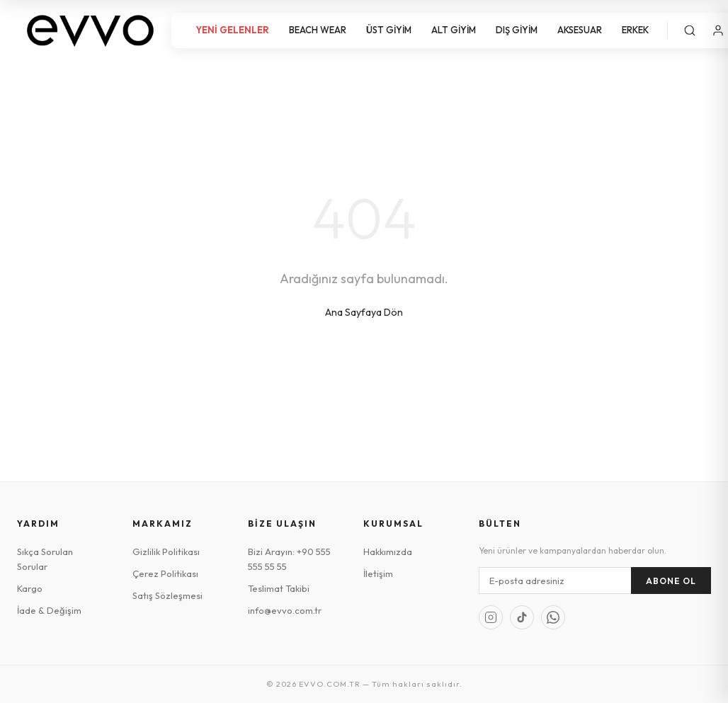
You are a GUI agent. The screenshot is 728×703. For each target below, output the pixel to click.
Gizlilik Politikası (166, 551)
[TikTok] (522, 617)
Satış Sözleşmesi (167, 595)
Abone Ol (671, 581)
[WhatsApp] (553, 617)
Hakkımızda (388, 551)
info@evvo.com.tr (285, 610)
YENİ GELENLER (232, 30)
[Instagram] (491, 617)
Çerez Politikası (165, 573)
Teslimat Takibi (279, 588)
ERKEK (635, 30)
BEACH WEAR (318, 30)
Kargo (30, 588)
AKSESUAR (580, 30)
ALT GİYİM (454, 30)
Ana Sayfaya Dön (364, 312)
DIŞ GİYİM (517, 30)
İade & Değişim (49, 610)
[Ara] (690, 30)
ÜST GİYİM (389, 30)
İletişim (378, 573)
